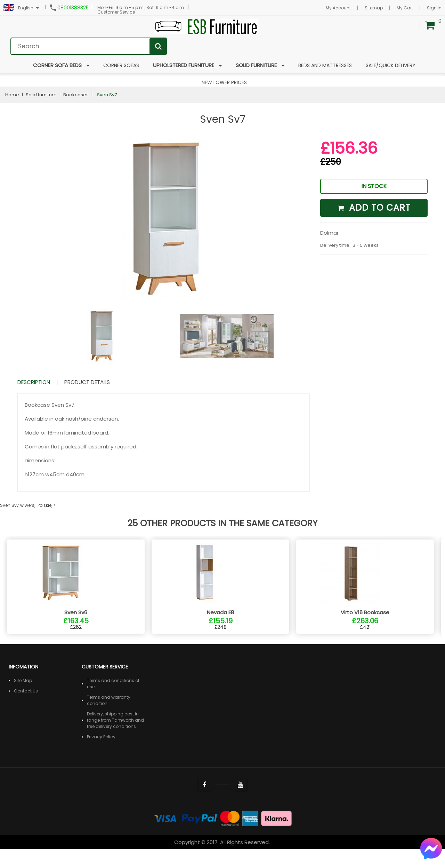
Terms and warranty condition (109, 719)
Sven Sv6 (76, 631)
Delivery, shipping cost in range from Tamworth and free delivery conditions (115, 739)
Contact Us (26, 710)
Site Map (23, 699)
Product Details (107, 382)
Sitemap (374, 8)
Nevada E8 (220, 631)
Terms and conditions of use (113, 702)
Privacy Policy (101, 756)
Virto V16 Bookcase (365, 631)
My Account (338, 8)
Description (40, 382)
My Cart (405, 8)
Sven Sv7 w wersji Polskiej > (28, 505)
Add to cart (374, 208)
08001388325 (73, 8)
